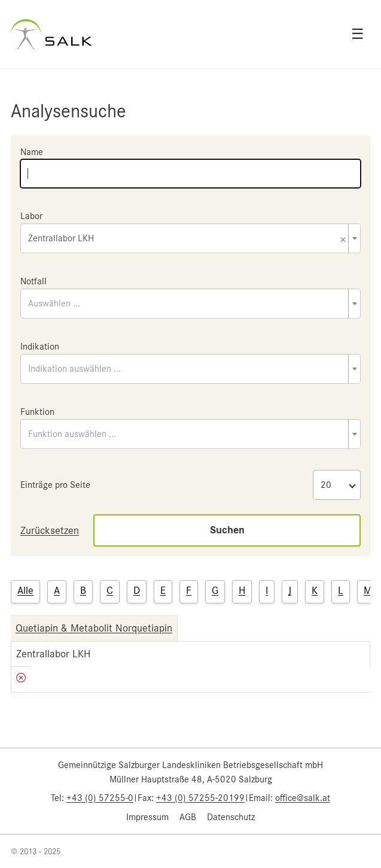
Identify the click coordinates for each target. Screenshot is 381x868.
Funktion (37, 412)
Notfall (33, 281)
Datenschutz (231, 817)
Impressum (147, 817)
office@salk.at (303, 798)
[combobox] (190, 238)
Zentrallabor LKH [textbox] (187, 239)
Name (32, 152)
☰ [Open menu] (358, 34)
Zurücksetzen (50, 530)
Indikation (40, 347)
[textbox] (190, 304)
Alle (25, 590)
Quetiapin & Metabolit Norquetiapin (94, 628)
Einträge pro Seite (55, 485)
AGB (188, 817)
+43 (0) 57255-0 (100, 798)
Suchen (227, 530)
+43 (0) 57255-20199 (200, 798)
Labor (31, 216)
